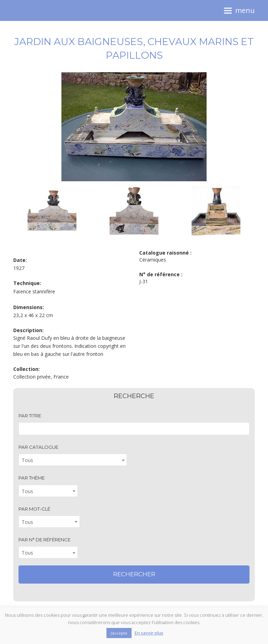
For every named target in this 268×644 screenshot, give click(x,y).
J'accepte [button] (119, 633)
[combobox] (73, 460)
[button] (239, 10)
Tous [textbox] (27, 460)
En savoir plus (149, 633)
